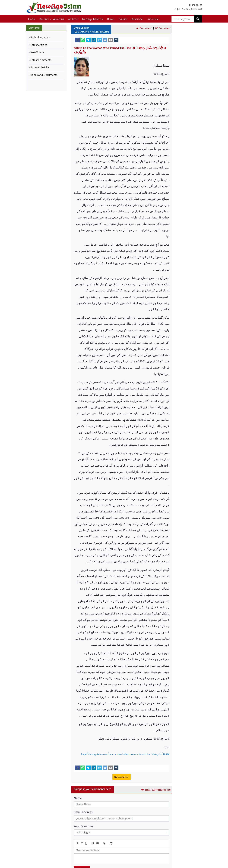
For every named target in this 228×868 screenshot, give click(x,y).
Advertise (137, 19)
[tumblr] (116, 40)
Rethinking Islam (40, 37)
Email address (83, 812)
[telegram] (99, 40)
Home (32, 19)
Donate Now (122, 777)
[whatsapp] (83, 40)
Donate (123, 19)
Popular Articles (40, 67)
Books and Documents (44, 75)
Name (78, 798)
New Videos (37, 52)
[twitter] (88, 40)
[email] (111, 40)
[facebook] (77, 40)
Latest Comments (41, 60)
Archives (73, 19)
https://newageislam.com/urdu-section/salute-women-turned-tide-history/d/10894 (125, 754)
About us (59, 19)
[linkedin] (94, 40)
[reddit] (105, 40)
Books (111, 19)
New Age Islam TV (93, 19)
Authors (44, 19)
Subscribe (153, 19)
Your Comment (84, 826)
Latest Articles (39, 45)
